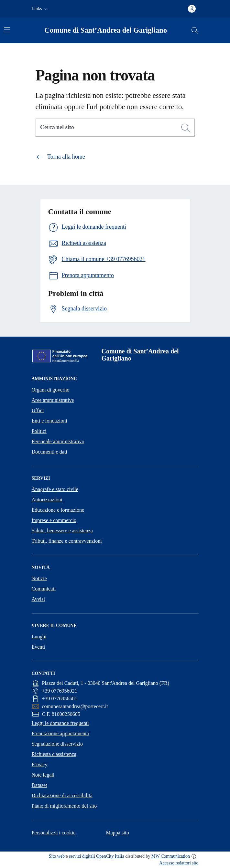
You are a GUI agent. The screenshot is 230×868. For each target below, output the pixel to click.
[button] (40, 9)
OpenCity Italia (110, 856)
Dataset (39, 785)
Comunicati (44, 589)
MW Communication (171, 856)
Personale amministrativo (58, 441)
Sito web (57, 856)
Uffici (38, 410)
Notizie (39, 578)
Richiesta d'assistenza (54, 754)
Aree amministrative (53, 400)
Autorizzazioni (47, 500)
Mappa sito (117, 833)
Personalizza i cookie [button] (54, 833)
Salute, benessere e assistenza (62, 531)
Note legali (43, 775)
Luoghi (39, 637)
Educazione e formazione (58, 510)
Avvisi (38, 599)
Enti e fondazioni (49, 421)
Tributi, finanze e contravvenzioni (67, 541)
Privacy (40, 764)
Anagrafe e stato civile (55, 489)
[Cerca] (186, 128)
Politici (39, 431)
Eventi (38, 647)
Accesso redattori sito (179, 863)
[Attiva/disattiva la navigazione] (7, 30)
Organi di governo (51, 390)
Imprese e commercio (54, 520)
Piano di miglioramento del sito (64, 806)
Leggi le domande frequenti (60, 723)
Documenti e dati (49, 452)
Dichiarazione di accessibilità (62, 795)
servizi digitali (82, 856)
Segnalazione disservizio (57, 744)
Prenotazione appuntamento (60, 733)
